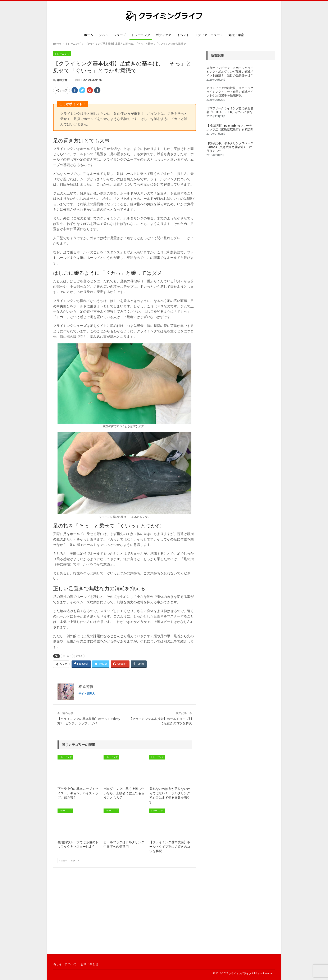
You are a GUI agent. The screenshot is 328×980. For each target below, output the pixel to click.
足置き (79, 656)
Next (75, 861)
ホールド (67, 656)
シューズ (118, 35)
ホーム (86, 35)
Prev (63, 861)
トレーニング (140, 35)
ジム (100, 35)
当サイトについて (65, 964)
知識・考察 (239, 35)
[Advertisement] (164, 920)
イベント (184, 35)
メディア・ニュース (211, 35)
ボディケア (164, 35)
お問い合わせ (90, 964)
